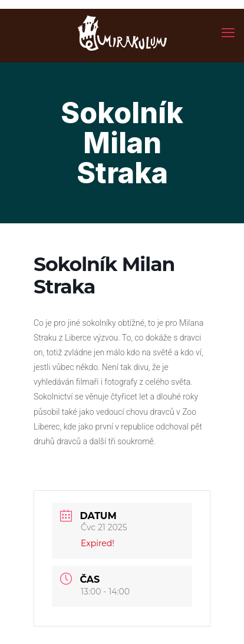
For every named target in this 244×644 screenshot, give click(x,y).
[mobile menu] (228, 32)
